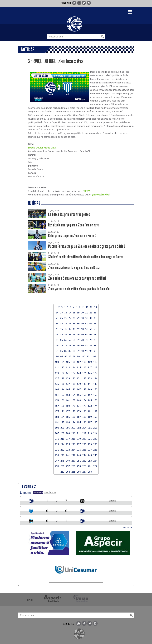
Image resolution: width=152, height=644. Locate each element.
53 (95, 329)
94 (57, 356)
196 (84, 422)
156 (84, 395)
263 (62, 472)
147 (79, 389)
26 (66, 318)
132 (84, 378)
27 (70, 318)
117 (90, 367)
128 (62, 378)
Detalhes (113, 501)
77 (70, 345)
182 (95, 411)
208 (62, 433)
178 (73, 411)
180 (84, 411)
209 (68, 433)
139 (79, 384)
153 (68, 395)
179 (79, 411)
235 (79, 450)
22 (91, 312)
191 (57, 422)
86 (66, 351)
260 (84, 466)
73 (95, 340)
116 (84, 367)
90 (82, 351)
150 (95, 389)
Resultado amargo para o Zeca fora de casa (74, 225)
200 (62, 428)
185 (68, 417)
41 (87, 323)
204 (84, 428)
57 (70, 334)
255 (57, 466)
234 (73, 450)
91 (87, 351)
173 (90, 406)
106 (73, 362)
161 (68, 400)
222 (95, 439)
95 (62, 356)
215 (57, 439)
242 (73, 455)
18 (74, 312)
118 (95, 367)
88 (74, 351)
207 (57, 433)
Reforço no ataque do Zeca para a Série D (72, 236)
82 (91, 345)
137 (68, 384)
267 (84, 472)
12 (91, 307)
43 (95, 323)
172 (84, 406)
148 (84, 389)
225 (68, 444)
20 (82, 312)
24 (57, 318)
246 (95, 455)
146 (73, 389)
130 (73, 378)
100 (83, 356)
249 (68, 461)
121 (68, 373)
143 (57, 389)
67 (70, 340)
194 (73, 422)
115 (79, 367)
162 (73, 400)
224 (62, 444)
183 (57, 417)
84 (57, 351)
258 (73, 466)
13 (95, 307)
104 (62, 362)
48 (74, 329)
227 (79, 444)
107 (79, 362)
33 (95, 318)
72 (91, 340)
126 (95, 373)
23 (95, 312)
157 (90, 395)
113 (68, 367)
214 (95, 433)
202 (73, 428)
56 (66, 334)
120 (62, 373)
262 (95, 466)
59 (78, 334)
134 (95, 378)
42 (91, 323)
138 (73, 384)
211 (79, 433)
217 (68, 439)
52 (91, 329)
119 (57, 373)
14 (57, 312)
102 (94, 356)
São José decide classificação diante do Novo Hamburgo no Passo (86, 257)
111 (57, 367)
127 (57, 378)
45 (61, 329)
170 (73, 406)
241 (68, 455)
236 (84, 450)
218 (73, 439)
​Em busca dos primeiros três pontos (69, 214)
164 (84, 400)
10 (83, 307)
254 (95, 461)
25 (61, 318)
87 (70, 351)
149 (90, 389)
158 (95, 395)
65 (61, 340)
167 (57, 406)
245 (90, 455)
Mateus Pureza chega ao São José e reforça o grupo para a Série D (87, 246)
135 (57, 384)
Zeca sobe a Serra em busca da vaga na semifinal (77, 278)
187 (79, 417)
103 (57, 362)
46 (66, 329)
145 (68, 389)
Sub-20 (53, 493)
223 (57, 444)
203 (79, 428)
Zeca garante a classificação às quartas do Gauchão (79, 289)
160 (62, 400)
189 (90, 417)
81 (87, 345)
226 (73, 444)
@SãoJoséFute (99, 195)
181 (90, 411)
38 (74, 323)
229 (90, 444)
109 (90, 362)
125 (90, 373)
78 (74, 345)
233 (68, 450)
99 (78, 356)
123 (79, 373)
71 (87, 340)
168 (62, 406)
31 (87, 318)
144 (62, 389)
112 (62, 367)
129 (68, 378)
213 (90, 433)
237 (90, 450)
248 (62, 461)
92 (91, 351)
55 (61, 334)
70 (82, 340)
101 (89, 356)
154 (73, 395)
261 (90, 466)
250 (73, 461)
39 (78, 323)
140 (84, 384)
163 (79, 400)
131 (79, 378)
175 (57, 411)
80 (82, 345)
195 (79, 422)
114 (73, 367)
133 (90, 378)
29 (78, 318)
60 (82, 334)
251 (79, 461)
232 (62, 450)
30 (82, 318)
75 (61, 345)
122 (73, 373)
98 (74, 356)
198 (95, 422)
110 (95, 362)
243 (79, 455)
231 (57, 450)
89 (78, 351)
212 (84, 433)
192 (62, 422)
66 (66, 340)
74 (57, 345)
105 (68, 362)
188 (84, 417)
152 (62, 395)
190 (95, 417)
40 (82, 323)
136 (62, 384)
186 (73, 417)
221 (90, 439)
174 (95, 406)
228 (84, 444)
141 (90, 384)
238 (95, 450)
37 (70, 323)
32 (91, 318)
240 (62, 455)
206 (95, 428)
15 (61, 312)
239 (57, 455)
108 (84, 362)
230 (95, 444)
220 (84, 439)
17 (70, 312)
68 (74, 340)
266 (79, 472)
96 (66, 356)
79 (78, 345)
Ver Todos (128, 528)
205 (90, 428)
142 (95, 384)
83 (95, 345)
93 (95, 351)
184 (62, 417)
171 (79, 406)
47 (70, 329)
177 (68, 411)
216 (62, 439)
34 (57, 323)
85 (61, 351)
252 (84, 461)
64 (57, 340)
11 (87, 307)
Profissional (38, 493)
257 (68, 466)
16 (66, 312)
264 (68, 472)
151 (57, 395)
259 (79, 466)
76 (66, 345)
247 (57, 461)
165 (90, 400)
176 (62, 411)
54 (57, 334)
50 (82, 329)
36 (66, 323)
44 (57, 329)
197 (90, 422)
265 (73, 472)
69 (78, 340)
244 (84, 455)
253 (90, 461)
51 (87, 329)
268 (90, 472)
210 (73, 433)
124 (84, 373)
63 (95, 334)
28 (74, 318)
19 (78, 312)
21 (87, 312)
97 (70, 356)
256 (62, 466)
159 (57, 400)
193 (68, 422)
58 (74, 334)
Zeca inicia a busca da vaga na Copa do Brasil (74, 268)
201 (68, 428)
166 (95, 400)
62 (91, 334)
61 (87, 334)
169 (68, 406)
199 (57, 428)
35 (61, 323)
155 (79, 395)
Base (46, 493)
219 (79, 439)
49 (78, 329)
